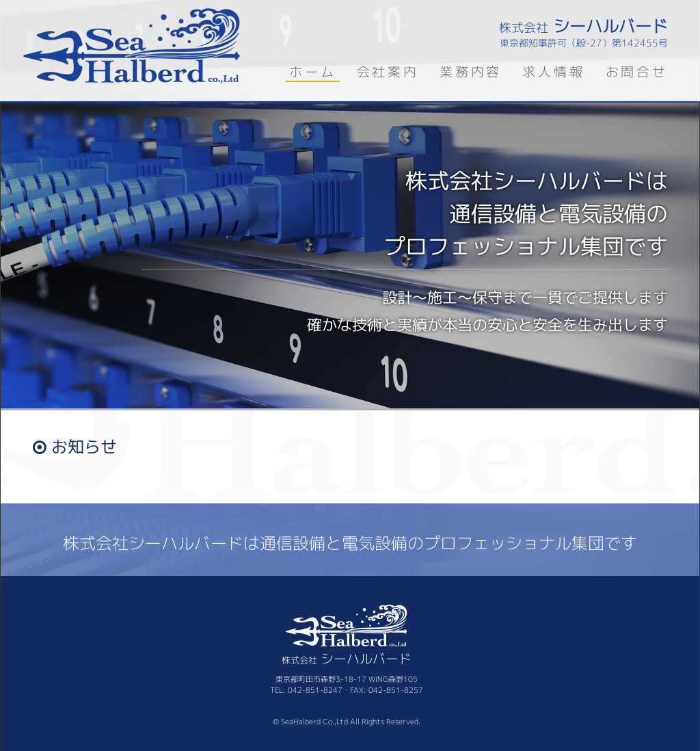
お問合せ (637, 71)
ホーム (313, 71)
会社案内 (388, 71)
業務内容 (471, 71)
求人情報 (553, 71)
